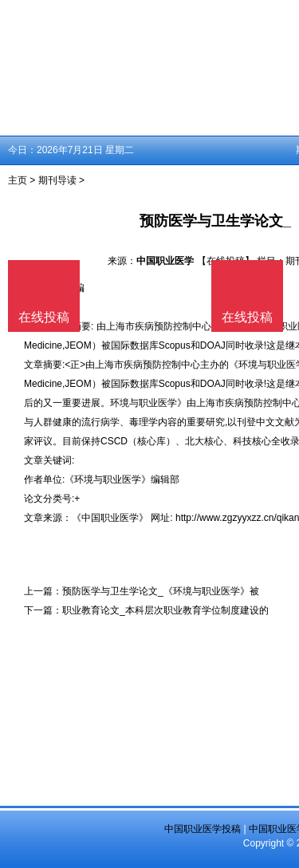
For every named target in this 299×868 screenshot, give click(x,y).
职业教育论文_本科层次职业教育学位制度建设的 (165, 610)
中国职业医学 (165, 261)
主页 (18, 180)
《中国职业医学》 (110, 518)
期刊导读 (57, 180)
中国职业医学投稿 (203, 829)
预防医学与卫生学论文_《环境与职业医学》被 (161, 591)
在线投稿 (247, 317)
